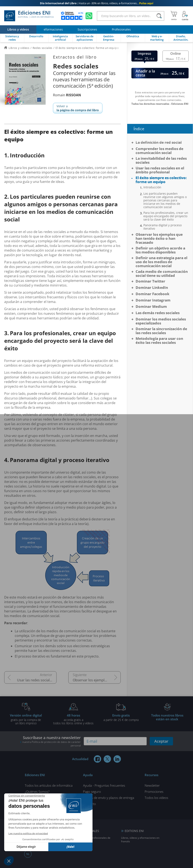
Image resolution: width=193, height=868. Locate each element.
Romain (67, 95)
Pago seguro (92, 792)
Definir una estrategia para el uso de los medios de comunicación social (161, 262)
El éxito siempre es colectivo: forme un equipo (161, 180)
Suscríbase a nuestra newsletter (50, 741)
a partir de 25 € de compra (121, 717)
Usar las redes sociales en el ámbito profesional (37, 680)
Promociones (154, 792)
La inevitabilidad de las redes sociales (161, 160)
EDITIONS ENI (134, 831)
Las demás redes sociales (158, 313)
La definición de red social (159, 142)
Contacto (89, 804)
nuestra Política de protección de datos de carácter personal (52, 744)
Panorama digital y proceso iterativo (163, 227)
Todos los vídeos (156, 798)
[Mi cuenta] (185, 16)
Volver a (78, 108)
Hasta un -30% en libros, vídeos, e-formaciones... (97, 3)
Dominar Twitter (150, 281)
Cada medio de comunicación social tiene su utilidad (162, 273)
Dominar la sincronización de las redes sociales (161, 331)
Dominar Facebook (153, 294)
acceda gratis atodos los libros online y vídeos (73, 719)
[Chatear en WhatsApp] (89, 16)
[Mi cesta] (174, 16)
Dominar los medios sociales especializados (161, 321)
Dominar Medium (151, 306)
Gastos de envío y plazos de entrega (109, 798)
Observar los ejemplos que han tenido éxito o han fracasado (97, 680)
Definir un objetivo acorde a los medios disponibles (160, 250)
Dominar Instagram (153, 300)
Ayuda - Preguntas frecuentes (104, 785)
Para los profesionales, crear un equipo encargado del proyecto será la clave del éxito (166, 216)
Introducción (152, 187)
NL (28, 854)
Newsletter (152, 785)
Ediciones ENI (29, 16)
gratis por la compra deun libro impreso (26, 719)
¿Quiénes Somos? (37, 792)
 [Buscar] (159, 16)
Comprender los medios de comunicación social (159, 151)
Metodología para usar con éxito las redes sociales (159, 340)
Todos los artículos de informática (49, 785)
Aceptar (161, 741)
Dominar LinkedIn (152, 287)
